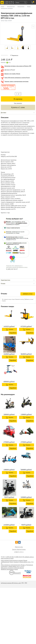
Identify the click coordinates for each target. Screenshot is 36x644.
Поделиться (14, 55)
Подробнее (13, 333)
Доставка (3, 113)
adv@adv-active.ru (29, 557)
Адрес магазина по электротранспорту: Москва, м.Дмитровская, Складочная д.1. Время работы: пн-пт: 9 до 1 (17, 566)
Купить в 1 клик (18, 107)
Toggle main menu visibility (2, 2)
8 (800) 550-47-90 (9, 3)
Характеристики (5, 280)
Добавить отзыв (28, 294)
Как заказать (18, 103)
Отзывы (3, 284)
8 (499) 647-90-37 (9, 2)
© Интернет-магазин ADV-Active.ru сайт (11, 583)
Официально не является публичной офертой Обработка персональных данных (12, 569)
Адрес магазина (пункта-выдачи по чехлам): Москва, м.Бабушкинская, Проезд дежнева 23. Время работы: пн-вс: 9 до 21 (17, 562)
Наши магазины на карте (7, 558)
